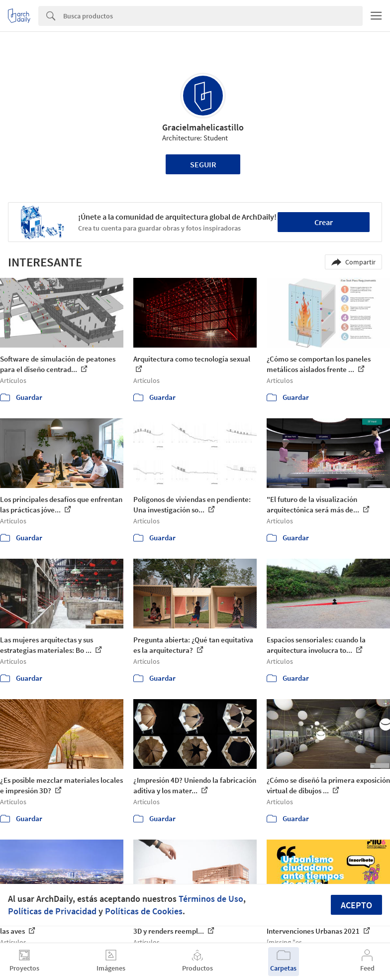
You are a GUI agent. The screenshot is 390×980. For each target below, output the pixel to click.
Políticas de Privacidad (52, 911)
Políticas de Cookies (144, 911)
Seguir (203, 164)
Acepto (356, 905)
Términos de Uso (211, 899)
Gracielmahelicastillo (203, 127)
